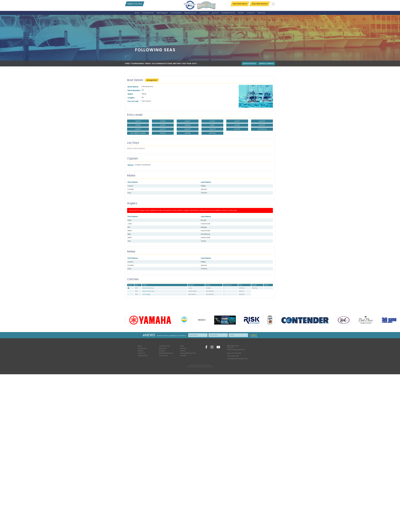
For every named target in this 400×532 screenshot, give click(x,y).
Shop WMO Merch (240, 4)
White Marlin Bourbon (166, 353)
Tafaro (203, 241)
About (140, 346)
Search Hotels (250, 64)
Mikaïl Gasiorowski (148, 291)
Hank (129, 220)
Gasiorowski (205, 224)
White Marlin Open (205, 365)
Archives (183, 351)
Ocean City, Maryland (206, 367)
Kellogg (204, 227)
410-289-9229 (237, 353)
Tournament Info (164, 346)
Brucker (204, 220)
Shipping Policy (143, 356)
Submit (254, 335)
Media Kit (162, 351)
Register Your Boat (135, 4)
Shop (182, 346)
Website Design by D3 (194, 367)
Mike (129, 234)
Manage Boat (152, 80)
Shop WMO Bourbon (260, 4)
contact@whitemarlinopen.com (237, 359)
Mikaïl (130, 231)
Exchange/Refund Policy (188, 353)
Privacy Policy (163, 356)
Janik (130, 224)
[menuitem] (137, 13)
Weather (141, 351)
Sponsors (183, 348)
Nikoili (130, 237)
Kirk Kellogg (146, 294)
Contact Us (141, 353)
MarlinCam (163, 348)
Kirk (129, 227)
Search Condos (266, 64)
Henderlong (205, 234)
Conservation (142, 348)
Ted (129, 241)
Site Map (183, 356)
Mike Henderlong (148, 288)
